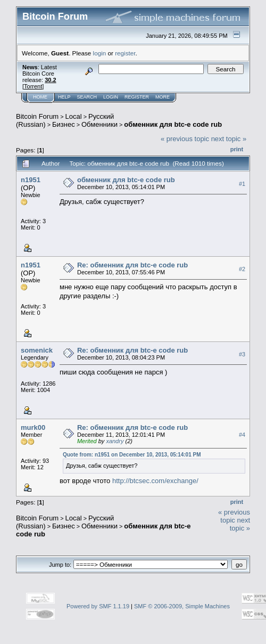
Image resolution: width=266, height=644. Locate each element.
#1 (242, 184)
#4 (242, 435)
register (125, 53)
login (100, 53)
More (163, 97)
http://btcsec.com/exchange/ (155, 481)
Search (87, 97)
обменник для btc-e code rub (173, 124)
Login (111, 97)
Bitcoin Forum (37, 116)
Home (40, 97)
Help (64, 97)
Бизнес (64, 124)
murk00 (33, 427)
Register (137, 97)
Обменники (99, 124)
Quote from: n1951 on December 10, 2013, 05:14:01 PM (132, 455)
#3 (242, 354)
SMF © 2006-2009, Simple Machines (182, 606)
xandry (115, 441)
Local (74, 116)
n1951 (31, 180)
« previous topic (185, 139)
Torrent (33, 86)
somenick (37, 350)
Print (237, 149)
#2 (242, 269)
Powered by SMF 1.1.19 (98, 606)
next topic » (229, 139)
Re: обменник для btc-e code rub (132, 265)
